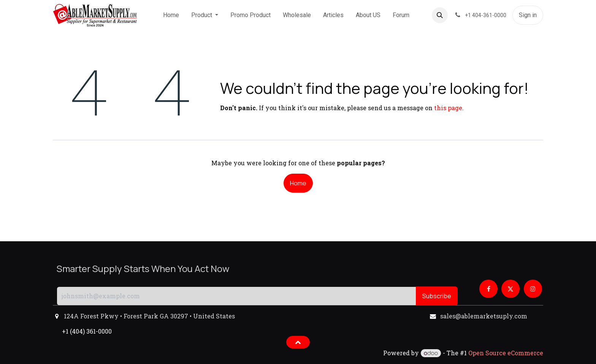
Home (298, 183)
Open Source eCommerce (506, 353)
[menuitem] (171, 15)
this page (448, 108)
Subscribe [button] (437, 296)
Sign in (528, 15)
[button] (440, 15)
